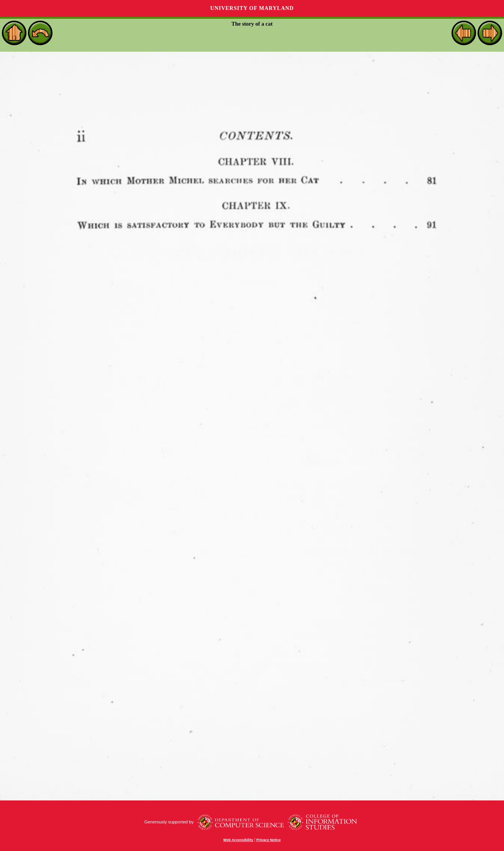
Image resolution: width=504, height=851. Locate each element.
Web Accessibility (238, 840)
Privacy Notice (268, 840)
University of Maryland (252, 8)
